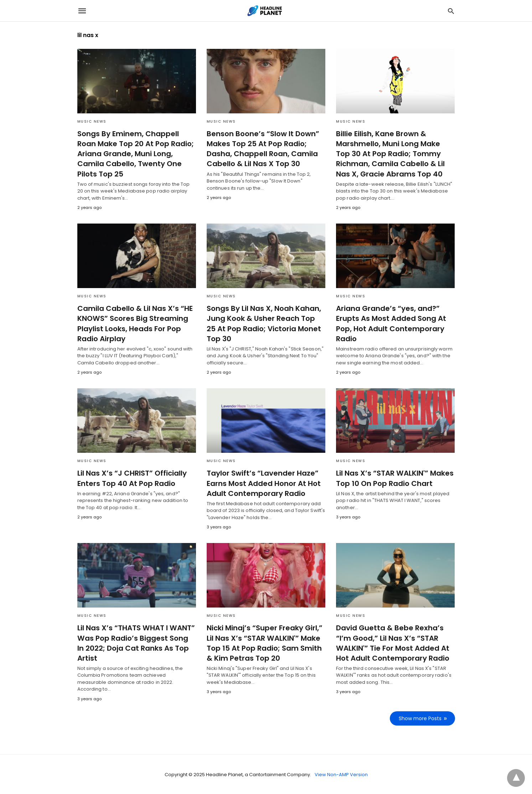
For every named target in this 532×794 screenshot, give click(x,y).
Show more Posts (420, 718)
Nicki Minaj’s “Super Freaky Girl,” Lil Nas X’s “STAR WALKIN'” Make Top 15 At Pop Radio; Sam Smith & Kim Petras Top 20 (263, 642)
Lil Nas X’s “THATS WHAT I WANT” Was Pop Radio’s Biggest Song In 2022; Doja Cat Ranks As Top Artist (135, 642)
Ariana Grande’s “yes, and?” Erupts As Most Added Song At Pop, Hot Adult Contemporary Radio (390, 323)
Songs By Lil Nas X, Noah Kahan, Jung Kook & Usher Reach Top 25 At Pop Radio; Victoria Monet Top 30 (265, 323)
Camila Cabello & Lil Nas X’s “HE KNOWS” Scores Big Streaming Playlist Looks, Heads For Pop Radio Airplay (134, 323)
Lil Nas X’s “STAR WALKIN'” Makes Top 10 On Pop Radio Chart (393, 478)
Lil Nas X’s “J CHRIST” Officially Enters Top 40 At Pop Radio (131, 478)
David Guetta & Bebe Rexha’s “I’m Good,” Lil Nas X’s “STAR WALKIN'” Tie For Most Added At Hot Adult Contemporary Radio (391, 642)
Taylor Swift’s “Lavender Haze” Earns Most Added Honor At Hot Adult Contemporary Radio (262, 483)
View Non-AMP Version (341, 774)
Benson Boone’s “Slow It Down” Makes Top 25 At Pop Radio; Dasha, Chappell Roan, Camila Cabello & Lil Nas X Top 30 (261, 149)
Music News (92, 121)
